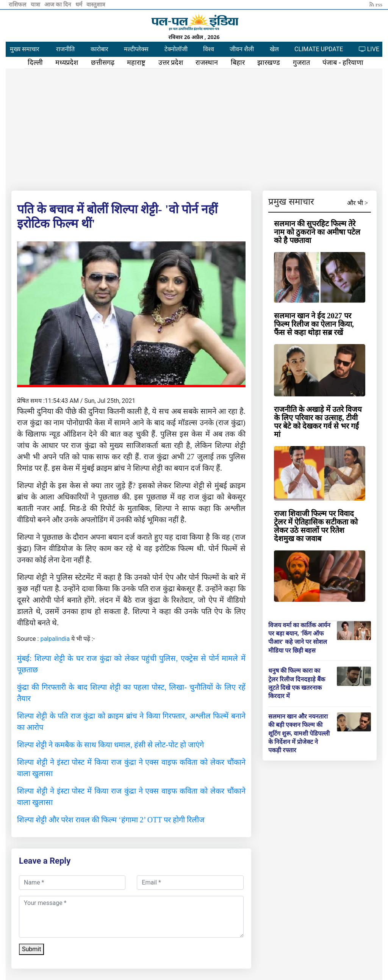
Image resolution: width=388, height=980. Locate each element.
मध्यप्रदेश (67, 63)
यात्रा (36, 5)
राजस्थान (207, 63)
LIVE (369, 49)
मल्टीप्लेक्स (136, 49)
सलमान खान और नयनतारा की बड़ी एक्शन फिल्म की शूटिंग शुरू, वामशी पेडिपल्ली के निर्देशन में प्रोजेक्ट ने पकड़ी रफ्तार (299, 733)
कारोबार (99, 49)
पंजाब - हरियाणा (343, 63)
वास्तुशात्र (96, 5)
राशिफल (18, 5)
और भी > (357, 203)
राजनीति (65, 49)
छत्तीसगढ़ (103, 63)
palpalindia (55, 639)
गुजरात (301, 63)
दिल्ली (35, 63)
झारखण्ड (269, 63)
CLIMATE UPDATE (319, 49)
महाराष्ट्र (136, 63)
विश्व (209, 49)
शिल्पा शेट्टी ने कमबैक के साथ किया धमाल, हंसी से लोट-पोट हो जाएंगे (110, 745)
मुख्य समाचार (25, 49)
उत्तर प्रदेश (171, 63)
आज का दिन (58, 5)
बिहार (238, 63)
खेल (274, 49)
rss (376, 5)
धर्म (80, 5)
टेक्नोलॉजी (176, 49)
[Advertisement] (194, 128)
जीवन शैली (242, 49)
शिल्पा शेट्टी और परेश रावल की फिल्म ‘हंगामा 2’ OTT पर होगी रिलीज (111, 820)
